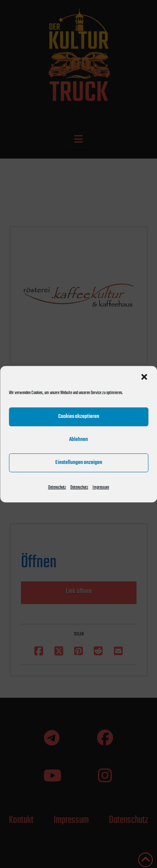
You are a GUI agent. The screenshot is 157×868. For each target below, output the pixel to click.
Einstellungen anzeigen (79, 462)
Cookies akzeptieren (79, 416)
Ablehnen (78, 439)
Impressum (101, 487)
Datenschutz (57, 487)
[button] (144, 376)
